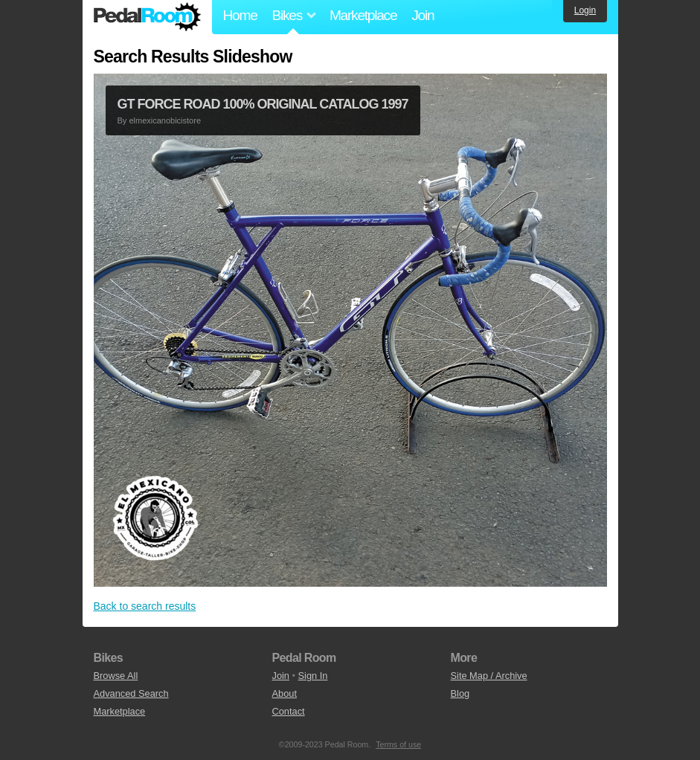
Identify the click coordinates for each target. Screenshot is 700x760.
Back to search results (145, 606)
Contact (289, 711)
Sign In (313, 676)
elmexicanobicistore (165, 120)
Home (240, 15)
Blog (460, 693)
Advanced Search (131, 693)
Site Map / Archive (489, 676)
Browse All (116, 676)
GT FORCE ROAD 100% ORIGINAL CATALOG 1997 (263, 104)
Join (423, 15)
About (285, 693)
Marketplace (363, 15)
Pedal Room (147, 17)
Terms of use (398, 744)
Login (585, 10)
